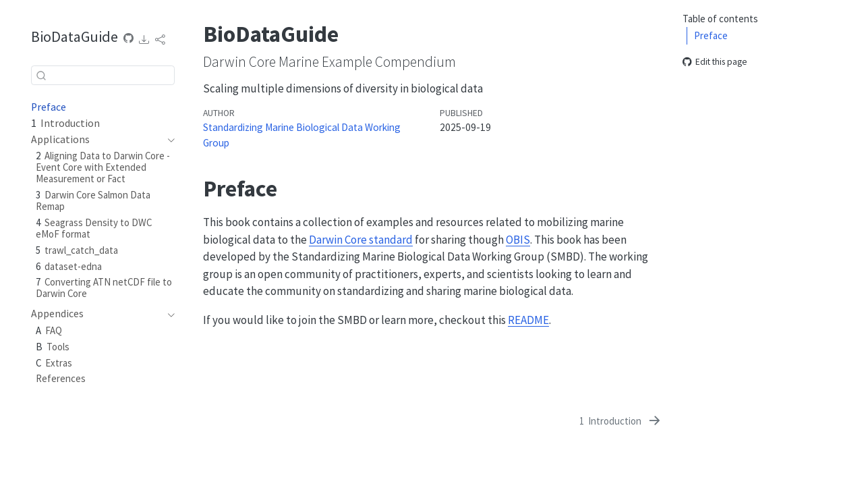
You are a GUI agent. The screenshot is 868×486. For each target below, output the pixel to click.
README (528, 320)
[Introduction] (621, 421)
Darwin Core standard (361, 240)
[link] (144, 39)
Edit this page (715, 62)
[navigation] (168, 140)
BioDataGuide (75, 36)
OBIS (518, 240)
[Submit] (41, 76)
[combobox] (103, 75)
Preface (711, 35)
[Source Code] (129, 39)
